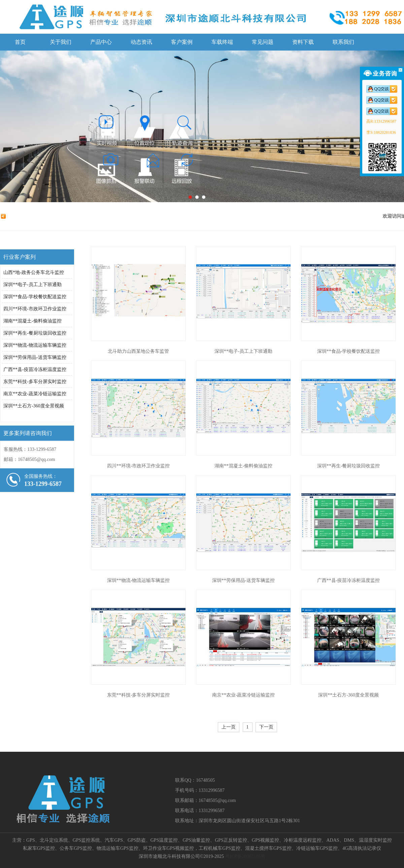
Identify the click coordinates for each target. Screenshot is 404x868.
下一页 (266, 727)
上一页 (229, 727)
